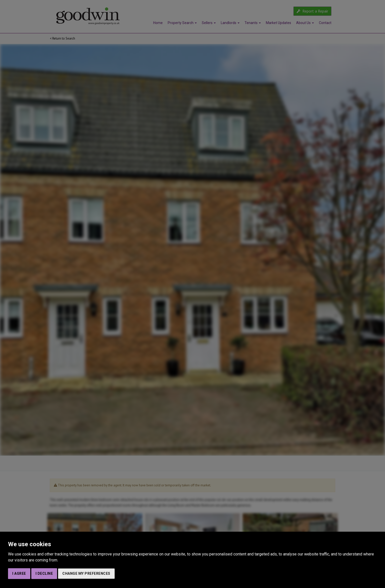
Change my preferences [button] (86, 573)
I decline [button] (44, 573)
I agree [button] (19, 573)
